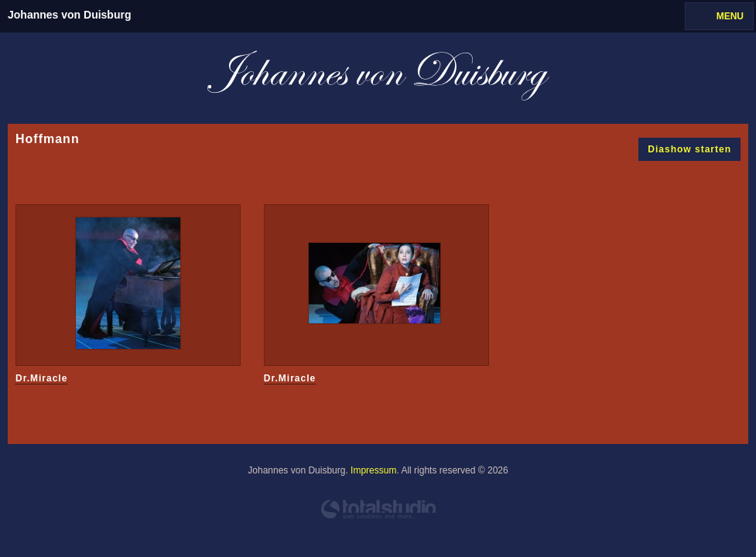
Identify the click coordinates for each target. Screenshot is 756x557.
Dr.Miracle (41, 378)
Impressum (373, 470)
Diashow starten (689, 149)
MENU (730, 16)
